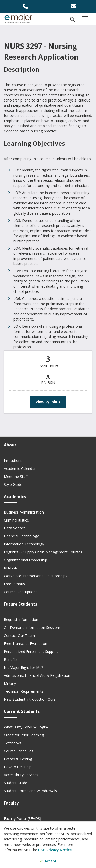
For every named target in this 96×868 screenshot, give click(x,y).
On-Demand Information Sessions (32, 628)
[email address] (72, 6)
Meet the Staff (16, 476)
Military (10, 683)
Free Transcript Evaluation (25, 643)
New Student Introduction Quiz (29, 699)
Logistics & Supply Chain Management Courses (43, 552)
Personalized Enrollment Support (31, 651)
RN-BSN (11, 568)
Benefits (11, 659)
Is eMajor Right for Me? (23, 667)
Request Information (21, 620)
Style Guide (13, 484)
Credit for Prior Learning (24, 735)
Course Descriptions (21, 592)
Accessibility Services (21, 775)
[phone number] (24, 6)
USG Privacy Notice (55, 850)
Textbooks (13, 743)
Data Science (15, 528)
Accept (48, 861)
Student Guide (15, 783)
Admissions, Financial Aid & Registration (37, 675)
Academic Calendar (20, 468)
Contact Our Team (19, 636)
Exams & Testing (18, 759)
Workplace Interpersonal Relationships (36, 576)
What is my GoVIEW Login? (26, 727)
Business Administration (24, 512)
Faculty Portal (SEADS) (23, 819)
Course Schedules (19, 751)
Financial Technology (21, 536)
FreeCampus (14, 584)
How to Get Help (18, 767)
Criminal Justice (16, 520)
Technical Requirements (24, 691)
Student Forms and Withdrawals (30, 791)
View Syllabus (48, 402)
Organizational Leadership (25, 560)
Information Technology (24, 544)
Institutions (13, 460)
